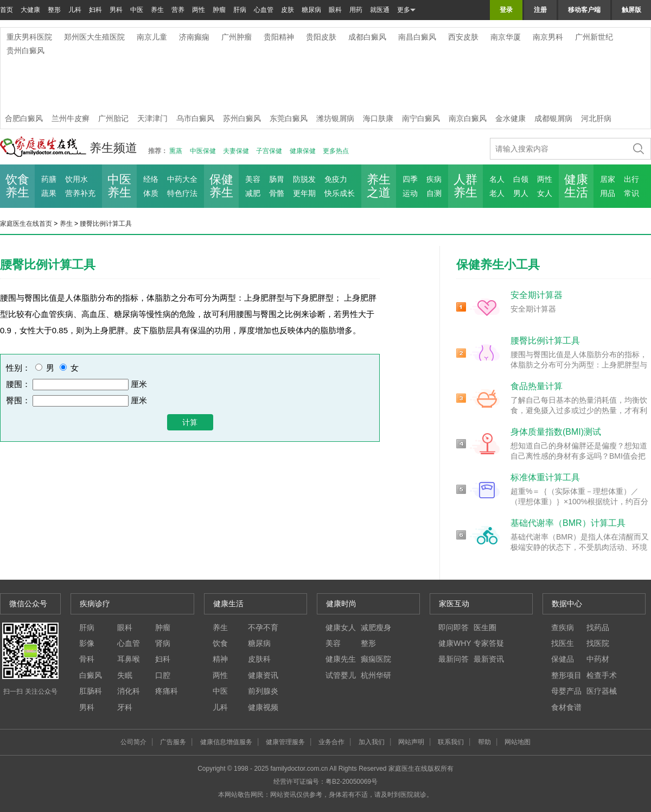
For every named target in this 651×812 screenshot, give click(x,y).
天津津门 (152, 118)
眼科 (335, 10)
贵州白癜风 (25, 50)
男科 (116, 10)
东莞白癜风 (289, 118)
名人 (497, 179)
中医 (137, 10)
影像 (87, 643)
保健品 (563, 659)
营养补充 (80, 193)
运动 (410, 193)
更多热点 (336, 151)
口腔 (163, 675)
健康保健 (303, 151)
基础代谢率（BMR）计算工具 (568, 523)
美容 (253, 179)
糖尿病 (311, 10)
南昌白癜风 (417, 37)
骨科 (87, 659)
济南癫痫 (194, 37)
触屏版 (631, 10)
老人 (497, 193)
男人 (521, 193)
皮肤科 (259, 659)
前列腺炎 (263, 691)
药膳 (49, 179)
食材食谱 (566, 707)
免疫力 (336, 179)
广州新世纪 (594, 37)
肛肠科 (91, 691)
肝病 (240, 10)
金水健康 (510, 118)
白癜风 (91, 675)
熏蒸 (176, 151)
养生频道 (113, 148)
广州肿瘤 (237, 37)
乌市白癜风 (195, 118)
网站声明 (411, 742)
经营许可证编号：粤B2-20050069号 (325, 782)
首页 (7, 10)
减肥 (253, 193)
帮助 (484, 742)
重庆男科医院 (29, 37)
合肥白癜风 (24, 118)
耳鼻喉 (129, 659)
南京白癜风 (468, 118)
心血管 (264, 10)
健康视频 (263, 707)
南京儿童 (152, 37)
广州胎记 (113, 118)
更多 (406, 10)
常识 (631, 193)
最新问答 (454, 659)
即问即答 (454, 627)
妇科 (95, 10)
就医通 (380, 10)
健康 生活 (576, 186)
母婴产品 (566, 691)
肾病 (163, 643)
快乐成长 (340, 193)
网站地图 (518, 742)
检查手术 (602, 675)
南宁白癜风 (421, 118)
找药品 (598, 627)
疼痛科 (167, 691)
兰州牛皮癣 (71, 118)
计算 (190, 422)
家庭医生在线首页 (26, 224)
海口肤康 (378, 118)
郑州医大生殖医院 (94, 37)
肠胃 (277, 179)
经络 (151, 179)
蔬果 (49, 193)
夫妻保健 (236, 151)
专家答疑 (489, 643)
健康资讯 (263, 675)
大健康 (30, 10)
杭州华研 (376, 675)
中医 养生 (119, 186)
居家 (608, 179)
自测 (434, 193)
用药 (356, 10)
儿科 (75, 10)
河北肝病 (596, 118)
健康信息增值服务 (226, 742)
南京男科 (548, 37)
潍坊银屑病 (335, 118)
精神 (220, 659)
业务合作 (331, 742)
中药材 (598, 659)
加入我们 (372, 742)
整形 (54, 10)
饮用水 (76, 179)
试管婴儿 (341, 675)
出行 (631, 179)
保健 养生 (221, 186)
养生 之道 (379, 186)
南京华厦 (506, 37)
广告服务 (173, 742)
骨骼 (277, 193)
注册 (540, 10)
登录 (506, 10)
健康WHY (455, 643)
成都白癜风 (367, 37)
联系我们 (451, 742)
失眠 (125, 675)
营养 (178, 10)
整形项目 (566, 675)
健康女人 (341, 627)
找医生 (563, 643)
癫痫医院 (376, 659)
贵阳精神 (279, 37)
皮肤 (288, 10)
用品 (608, 193)
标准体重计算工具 (545, 477)
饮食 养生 (17, 186)
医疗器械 (602, 691)
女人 (545, 193)
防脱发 (304, 179)
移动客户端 (584, 10)
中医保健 (203, 151)
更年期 (304, 193)
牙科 (125, 707)
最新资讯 (489, 659)
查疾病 (563, 627)
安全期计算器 (537, 295)
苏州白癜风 (242, 118)
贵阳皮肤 (321, 37)
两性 (199, 10)
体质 (151, 193)
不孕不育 (263, 627)
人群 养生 (465, 186)
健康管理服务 (285, 742)
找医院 (598, 643)
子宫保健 (269, 151)
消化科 (129, 691)
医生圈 (485, 627)
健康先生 (341, 659)
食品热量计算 (537, 386)
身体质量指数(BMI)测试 (556, 432)
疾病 (434, 179)
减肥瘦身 (376, 627)
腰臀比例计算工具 (106, 224)
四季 (410, 179)
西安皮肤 (463, 37)
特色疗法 (182, 193)
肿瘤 (219, 10)
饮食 (220, 643)
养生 (157, 10)
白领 (521, 179)
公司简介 (133, 742)
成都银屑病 (553, 118)
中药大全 (182, 179)
